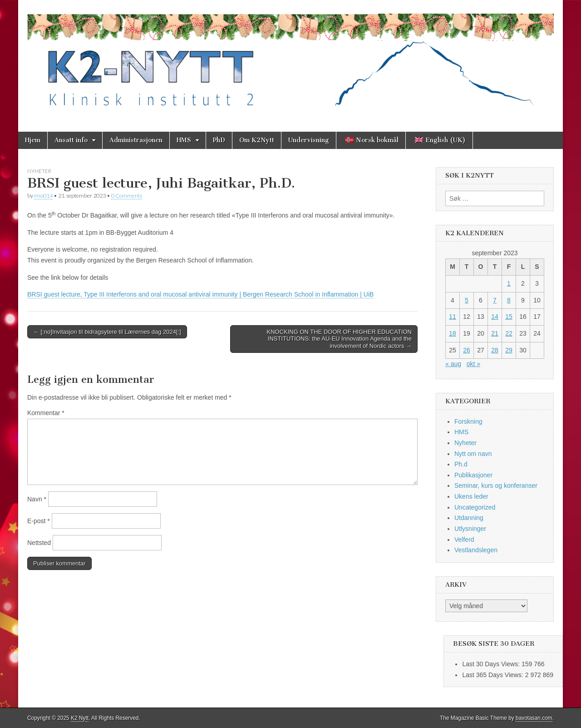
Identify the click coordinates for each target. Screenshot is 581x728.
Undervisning (309, 140)
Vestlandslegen (476, 550)
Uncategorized (475, 507)
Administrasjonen (136, 140)
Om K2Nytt (257, 140)
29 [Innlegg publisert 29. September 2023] (509, 350)
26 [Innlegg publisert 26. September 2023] (467, 350)
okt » (473, 364)
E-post (39, 521)
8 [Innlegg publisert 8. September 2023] (509, 300)
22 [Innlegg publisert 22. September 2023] (509, 333)
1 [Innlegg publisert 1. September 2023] (509, 283)
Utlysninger (470, 529)
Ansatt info (71, 140)
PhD (219, 140)
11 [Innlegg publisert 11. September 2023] (453, 317)
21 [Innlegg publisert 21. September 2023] (495, 333)
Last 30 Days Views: (492, 664)
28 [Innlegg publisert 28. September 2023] (495, 350)
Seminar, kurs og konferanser (496, 485)
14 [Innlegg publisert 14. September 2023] (495, 317)
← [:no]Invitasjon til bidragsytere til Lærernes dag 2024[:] (107, 332)
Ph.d (461, 464)
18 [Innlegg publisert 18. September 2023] (453, 333)
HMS (184, 140)
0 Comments (127, 196)
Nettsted (39, 543)
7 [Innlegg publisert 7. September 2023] (495, 300)
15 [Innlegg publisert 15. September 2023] (509, 317)
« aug (453, 364)
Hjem (33, 140)
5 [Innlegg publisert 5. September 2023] (467, 300)
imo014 (43, 196)
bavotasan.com (534, 718)
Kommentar (46, 413)
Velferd (464, 540)
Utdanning (469, 518)
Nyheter (39, 171)
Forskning (468, 421)
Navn (37, 499)
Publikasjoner (473, 475)
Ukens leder (471, 496)
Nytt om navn (473, 454)
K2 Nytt (80, 718)
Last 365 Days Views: (493, 675)
